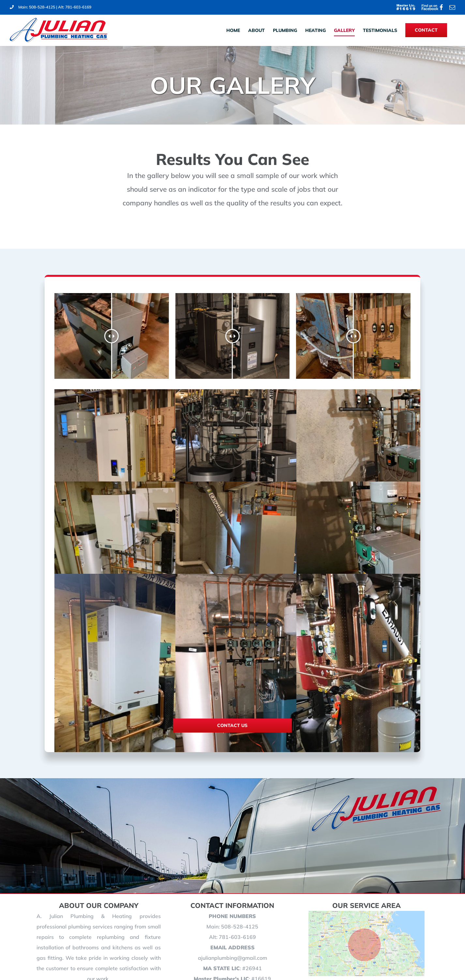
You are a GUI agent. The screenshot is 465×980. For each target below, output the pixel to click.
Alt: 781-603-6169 (75, 7)
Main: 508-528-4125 (32, 7)
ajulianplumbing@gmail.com (232, 958)
